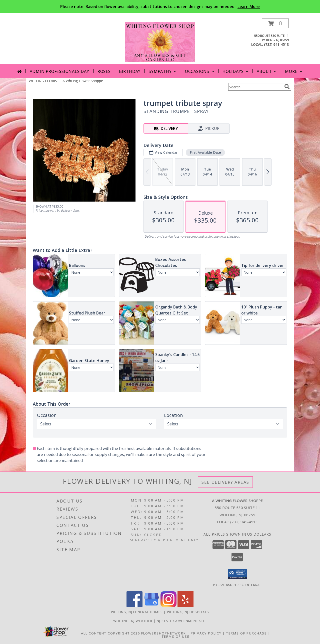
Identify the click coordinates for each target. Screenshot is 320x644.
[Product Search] (255, 87)
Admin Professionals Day (59, 71)
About (267, 71)
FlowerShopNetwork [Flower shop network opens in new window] (164, 633)
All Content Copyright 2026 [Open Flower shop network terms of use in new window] (110, 633)
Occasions (200, 71)
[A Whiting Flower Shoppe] (160, 41)
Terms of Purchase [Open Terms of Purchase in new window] (246, 633)
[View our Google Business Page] (151, 606)
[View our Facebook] (134, 606)
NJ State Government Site (182, 620)
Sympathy (163, 71)
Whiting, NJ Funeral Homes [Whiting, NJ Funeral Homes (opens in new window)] (137, 612)
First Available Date (205, 152)
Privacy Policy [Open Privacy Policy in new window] (206, 633)
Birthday (130, 71)
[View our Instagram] (168, 606)
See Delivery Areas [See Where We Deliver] (225, 482)
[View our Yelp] (185, 606)
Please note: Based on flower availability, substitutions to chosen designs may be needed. (160, 7)
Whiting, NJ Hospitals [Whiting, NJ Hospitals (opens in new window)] (188, 612)
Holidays (236, 71)
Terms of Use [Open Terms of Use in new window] (176, 636)
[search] (287, 87)
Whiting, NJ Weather (133, 620)
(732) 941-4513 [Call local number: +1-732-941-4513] (276, 44)
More (294, 71)
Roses (104, 71)
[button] (275, 23)
